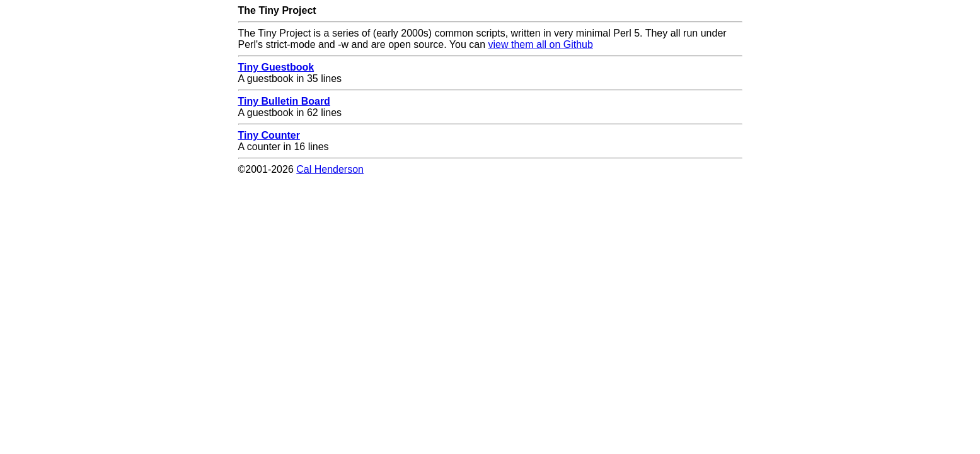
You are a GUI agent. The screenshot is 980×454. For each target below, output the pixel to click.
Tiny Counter (269, 135)
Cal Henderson (330, 169)
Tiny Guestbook (276, 67)
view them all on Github (541, 44)
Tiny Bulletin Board (284, 101)
